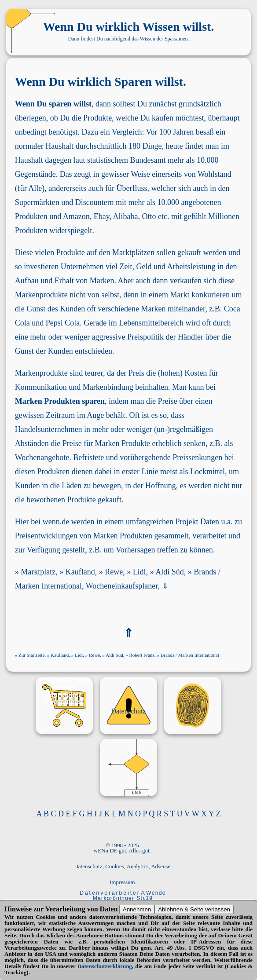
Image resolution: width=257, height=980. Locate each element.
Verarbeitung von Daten (82, 909)
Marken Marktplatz (64, 691)
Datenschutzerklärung (105, 966)
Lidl (140, 572)
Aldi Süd (170, 572)
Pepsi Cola (63, 323)
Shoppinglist (64, 701)
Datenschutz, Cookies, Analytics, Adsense (122, 866)
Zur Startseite (32, 655)
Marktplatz (38, 572)
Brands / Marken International (190, 655)
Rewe (114, 572)
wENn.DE (106, 850)
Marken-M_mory (64, 680)
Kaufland (80, 572)
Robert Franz (142, 655)
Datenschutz (128, 711)
